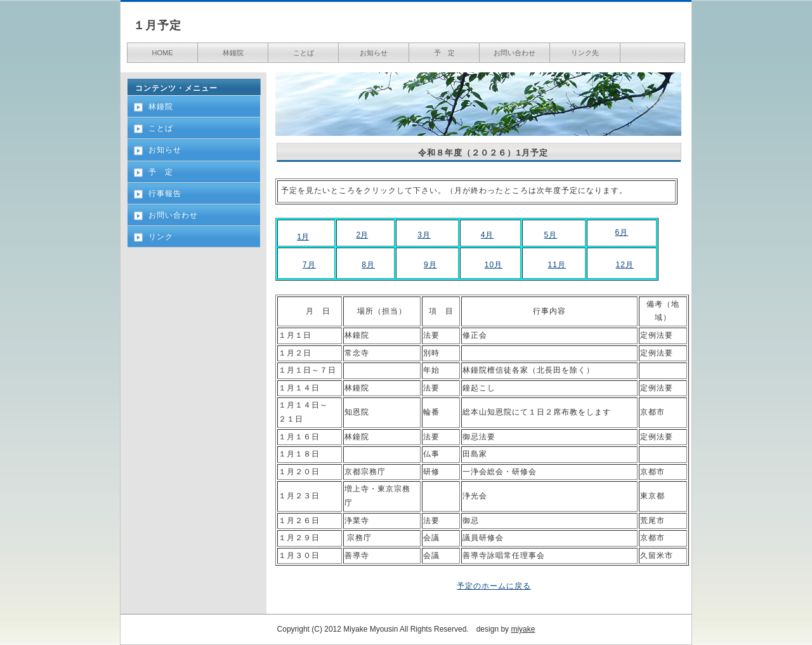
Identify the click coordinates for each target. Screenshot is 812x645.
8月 (368, 265)
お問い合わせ (514, 53)
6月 (621, 232)
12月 (625, 265)
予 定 (444, 53)
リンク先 (585, 53)
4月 (488, 235)
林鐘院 (233, 53)
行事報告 (165, 194)
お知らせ (374, 53)
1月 (303, 237)
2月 (362, 235)
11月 (557, 265)
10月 (494, 265)
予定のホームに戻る (494, 586)
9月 (430, 265)
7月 (309, 265)
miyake (523, 629)
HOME (163, 53)
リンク (161, 237)
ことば (304, 53)
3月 (424, 235)
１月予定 (157, 25)
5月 (551, 235)
